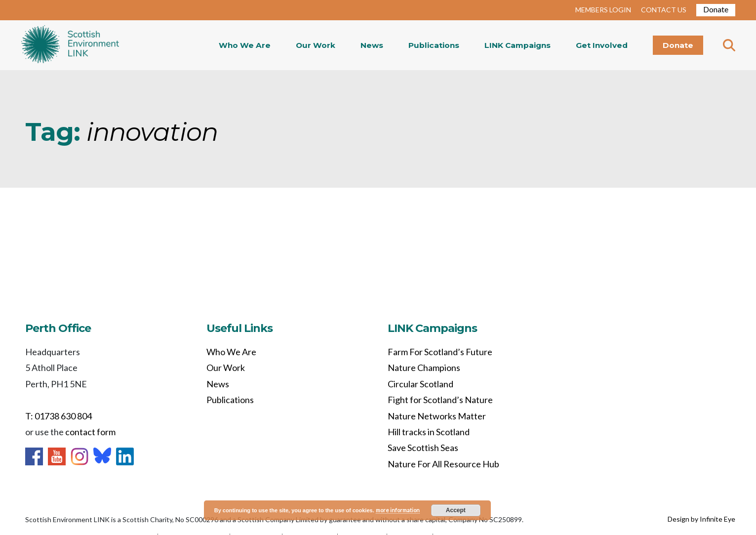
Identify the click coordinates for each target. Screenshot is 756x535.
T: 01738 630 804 (59, 416)
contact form (90, 432)
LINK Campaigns (517, 45)
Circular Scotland (420, 384)
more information (398, 510)
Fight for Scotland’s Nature (440, 400)
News (372, 45)
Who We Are (245, 45)
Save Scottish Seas (423, 448)
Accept (456, 510)
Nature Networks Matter (437, 416)
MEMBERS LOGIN (603, 10)
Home (70, 45)
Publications (434, 45)
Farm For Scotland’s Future (440, 352)
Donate (716, 9)
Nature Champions (424, 368)
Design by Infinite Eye (701, 519)
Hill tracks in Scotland (429, 432)
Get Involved (602, 45)
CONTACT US (664, 10)
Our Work (316, 45)
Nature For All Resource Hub (443, 464)
